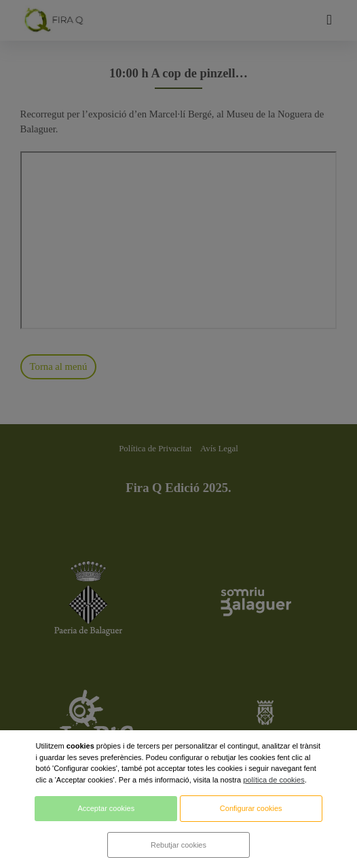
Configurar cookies (251, 808)
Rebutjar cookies (178, 845)
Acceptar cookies (106, 808)
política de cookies (274, 780)
